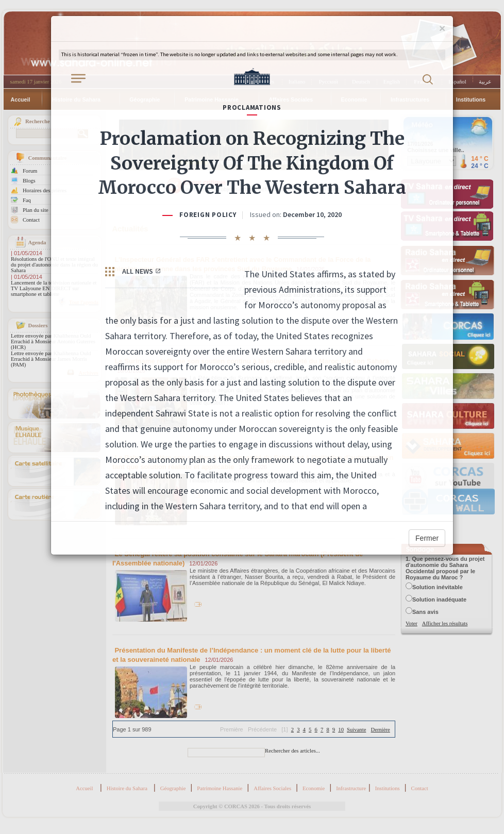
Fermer (427, 538)
